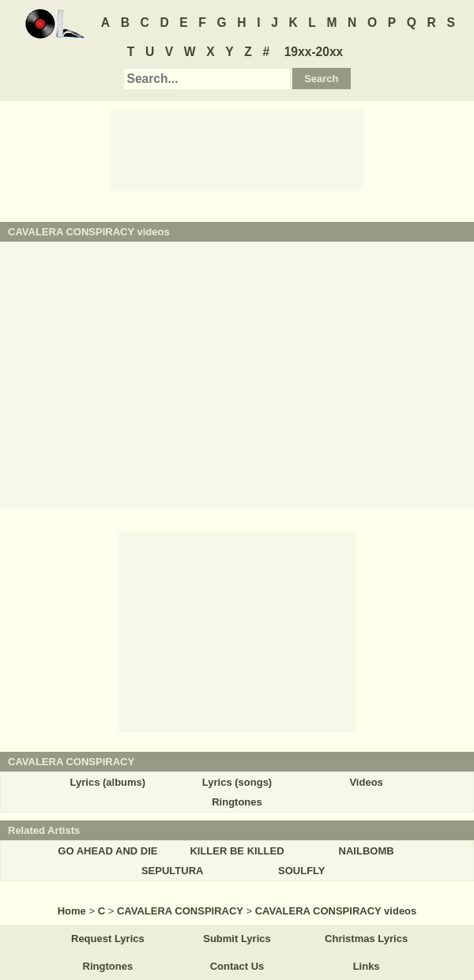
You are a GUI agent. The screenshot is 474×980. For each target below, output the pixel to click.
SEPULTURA (172, 871)
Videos (366, 782)
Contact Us (237, 966)
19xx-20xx (314, 52)
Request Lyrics (108, 939)
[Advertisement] (237, 148)
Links (367, 966)
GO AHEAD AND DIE (107, 851)
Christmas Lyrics (366, 939)
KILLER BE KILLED (237, 851)
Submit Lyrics (237, 939)
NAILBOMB (367, 851)
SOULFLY (301, 871)
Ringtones (237, 802)
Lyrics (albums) (108, 782)
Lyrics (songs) (237, 782)
